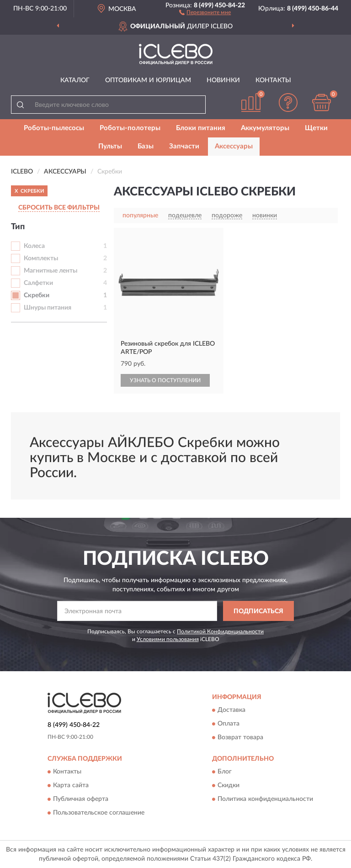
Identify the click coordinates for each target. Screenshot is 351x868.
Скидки (229, 786)
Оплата (229, 724)
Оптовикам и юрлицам (148, 80)
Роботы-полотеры (130, 128)
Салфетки (38, 283)
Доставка (231, 710)
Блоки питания (201, 128)
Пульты (110, 146)
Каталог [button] (75, 80)
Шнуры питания (48, 308)
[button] (205, 12)
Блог (225, 772)
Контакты (273, 80)
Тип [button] (18, 227)
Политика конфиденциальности (265, 800)
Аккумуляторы (265, 128)
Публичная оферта (81, 800)
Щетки (316, 128)
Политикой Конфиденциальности (220, 631)
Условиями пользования (168, 639)
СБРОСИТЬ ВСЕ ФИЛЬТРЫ (59, 208)
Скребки (37, 295)
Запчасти (184, 146)
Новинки (223, 80)
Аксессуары (234, 146)
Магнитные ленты (51, 271)
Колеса (34, 246)
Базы (146, 146)
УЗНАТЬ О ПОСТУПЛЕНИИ (165, 380)
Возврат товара (240, 737)
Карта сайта (71, 786)
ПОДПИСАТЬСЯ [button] (258, 611)
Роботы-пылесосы (54, 128)
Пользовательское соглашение (99, 813)
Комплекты (41, 258)
